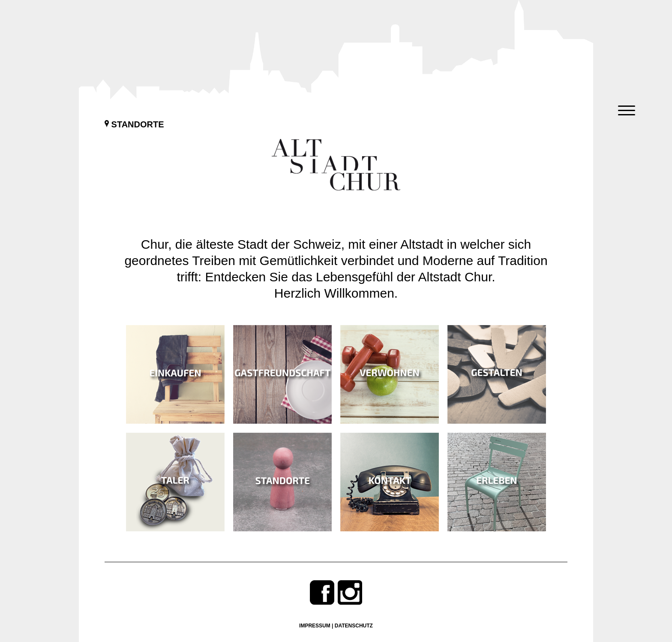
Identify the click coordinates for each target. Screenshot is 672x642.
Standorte (134, 124)
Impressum (315, 626)
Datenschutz (354, 626)
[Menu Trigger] (627, 110)
